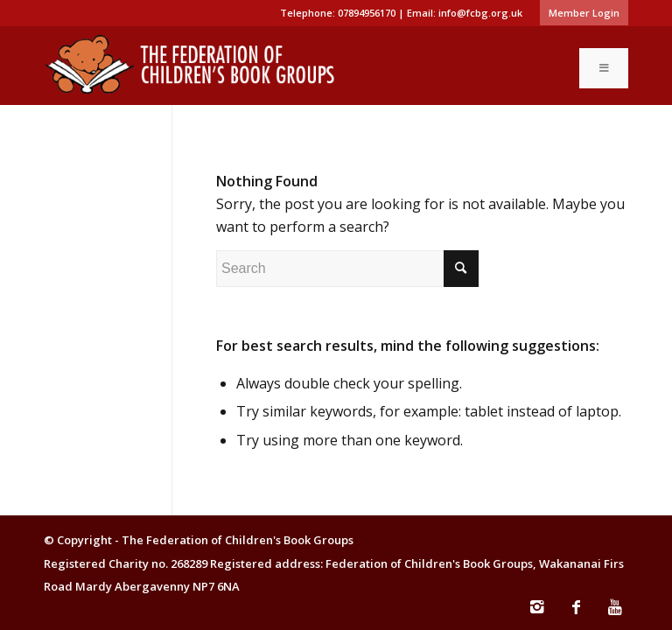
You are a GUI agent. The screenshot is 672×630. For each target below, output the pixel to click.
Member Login (584, 13)
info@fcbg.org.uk (480, 13)
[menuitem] (580, 13)
